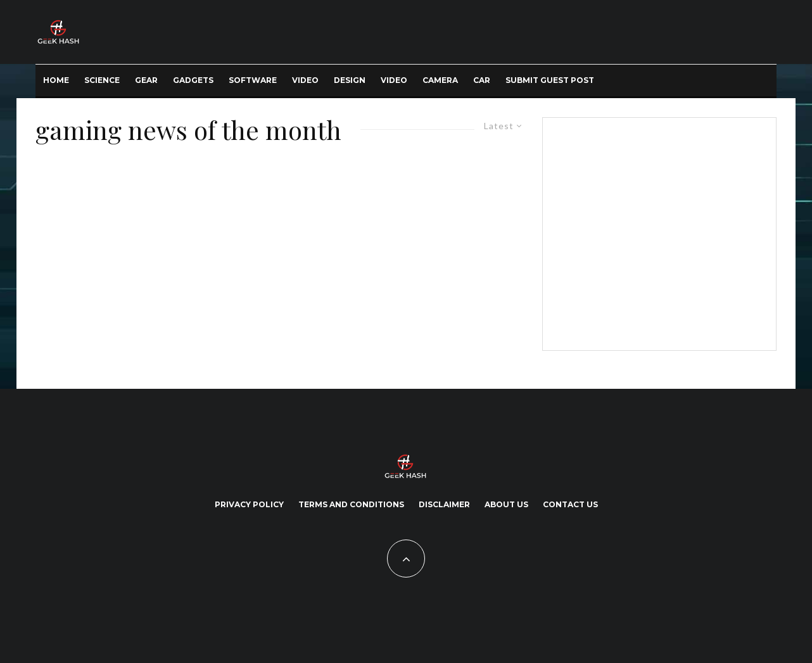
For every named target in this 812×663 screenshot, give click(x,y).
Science (102, 80)
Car (482, 80)
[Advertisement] (657, 232)
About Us (506, 504)
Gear (146, 80)
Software (253, 80)
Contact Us (570, 504)
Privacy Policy (249, 504)
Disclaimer (444, 504)
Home (56, 80)
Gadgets (193, 80)
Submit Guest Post (550, 80)
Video (305, 80)
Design (350, 80)
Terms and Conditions (351, 504)
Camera (440, 80)
